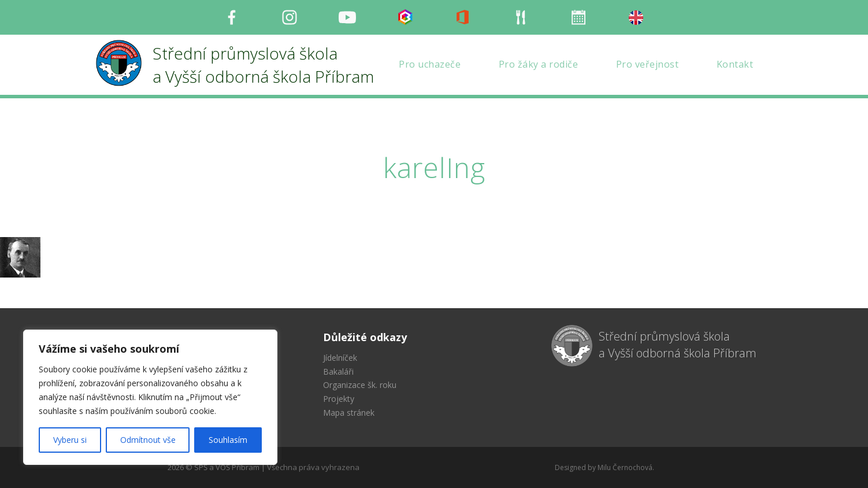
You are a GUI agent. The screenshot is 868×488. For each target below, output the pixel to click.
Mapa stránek (349, 413)
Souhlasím (228, 440)
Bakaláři (338, 371)
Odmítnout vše (148, 440)
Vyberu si (70, 440)
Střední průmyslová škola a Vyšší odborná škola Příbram (678, 345)
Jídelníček (340, 358)
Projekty (339, 399)
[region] (150, 397)
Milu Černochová (625, 467)
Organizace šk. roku (360, 385)
